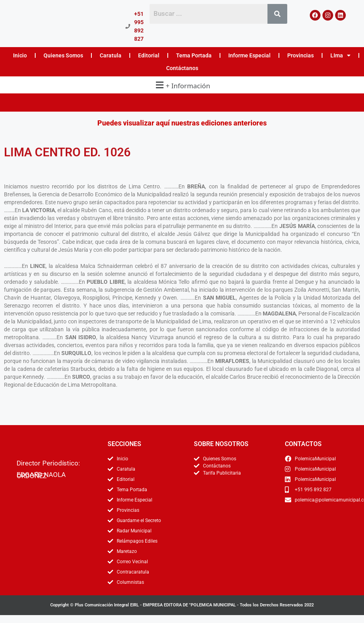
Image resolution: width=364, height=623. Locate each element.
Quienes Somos (63, 55)
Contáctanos (182, 68)
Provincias (300, 55)
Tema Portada (194, 55)
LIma (340, 55)
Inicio (20, 55)
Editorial (149, 55)
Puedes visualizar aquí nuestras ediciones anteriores (182, 123)
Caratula (111, 55)
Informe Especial (249, 55)
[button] (182, 85)
